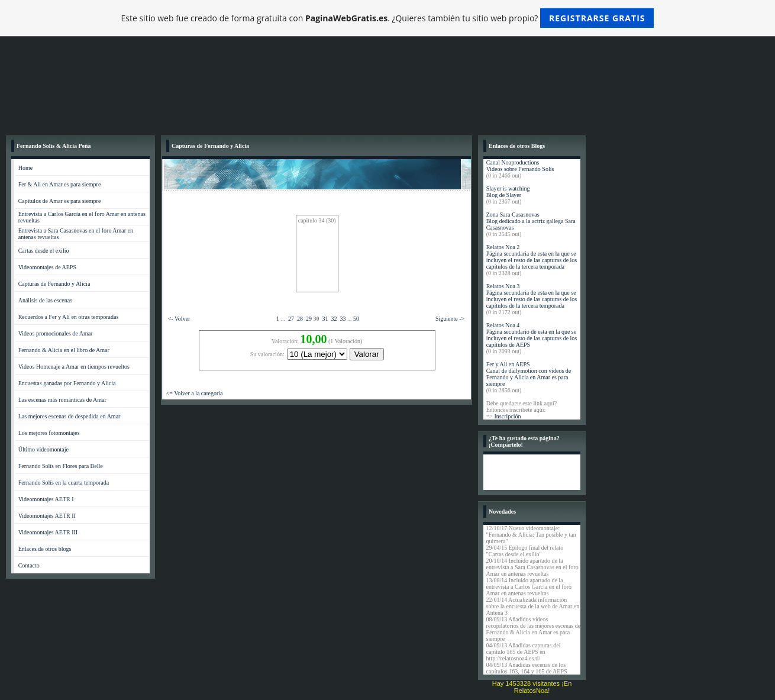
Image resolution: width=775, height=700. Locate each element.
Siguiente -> (450, 319)
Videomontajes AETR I (46, 499)
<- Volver (179, 319)
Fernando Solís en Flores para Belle (61, 466)
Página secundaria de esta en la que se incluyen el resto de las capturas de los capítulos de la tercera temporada (532, 260)
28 (300, 319)
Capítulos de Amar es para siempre (60, 201)
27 (291, 319)
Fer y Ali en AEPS (508, 364)
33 (343, 319)
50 (356, 319)
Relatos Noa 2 (503, 247)
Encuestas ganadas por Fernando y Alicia (67, 383)
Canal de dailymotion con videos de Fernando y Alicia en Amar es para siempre (529, 377)
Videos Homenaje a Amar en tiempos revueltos (74, 367)
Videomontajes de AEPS (47, 267)
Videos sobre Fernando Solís (520, 169)
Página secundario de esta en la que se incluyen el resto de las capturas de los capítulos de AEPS (532, 338)
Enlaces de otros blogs (45, 549)
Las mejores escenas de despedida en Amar (70, 416)
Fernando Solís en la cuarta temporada (64, 483)
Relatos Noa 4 (503, 325)
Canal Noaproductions (513, 162)
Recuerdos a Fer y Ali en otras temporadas (69, 317)
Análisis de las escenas (45, 300)
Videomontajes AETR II (47, 516)
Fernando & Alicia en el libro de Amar (64, 350)
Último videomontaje (43, 449)
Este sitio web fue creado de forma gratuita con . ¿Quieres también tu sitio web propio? (388, 18)
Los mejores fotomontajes (49, 433)
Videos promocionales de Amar (56, 333)
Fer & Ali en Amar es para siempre (60, 184)
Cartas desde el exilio (44, 251)
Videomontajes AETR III (48, 532)
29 (309, 319)
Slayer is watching (508, 188)
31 (325, 319)
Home (25, 168)
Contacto (29, 565)
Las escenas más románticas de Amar (62, 400)
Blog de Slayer (504, 195)
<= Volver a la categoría (195, 393)
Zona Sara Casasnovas (513, 214)
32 (334, 319)
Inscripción (507, 416)
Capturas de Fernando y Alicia (54, 284)
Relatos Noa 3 (503, 286)
